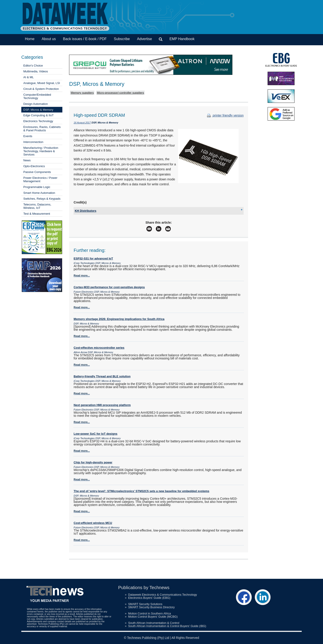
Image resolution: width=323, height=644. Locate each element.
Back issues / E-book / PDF (85, 39)
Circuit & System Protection (41, 89)
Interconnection (33, 142)
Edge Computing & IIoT (38, 115)
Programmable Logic (37, 187)
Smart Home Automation (39, 193)
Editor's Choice (33, 66)
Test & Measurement (37, 214)
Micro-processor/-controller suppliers (120, 93)
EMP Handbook (182, 39)
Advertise (145, 39)
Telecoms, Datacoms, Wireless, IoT (37, 206)
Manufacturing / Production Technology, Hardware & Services (41, 151)
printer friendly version (225, 115)
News (27, 160)
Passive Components (37, 172)
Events (28, 136)
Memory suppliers (82, 93)
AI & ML (28, 77)
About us (49, 39)
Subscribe (122, 39)
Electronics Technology (38, 121)
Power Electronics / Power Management (40, 179)
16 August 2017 (82, 123)
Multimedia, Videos (36, 71)
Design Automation (36, 104)
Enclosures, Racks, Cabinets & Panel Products (42, 129)
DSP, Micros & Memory (38, 110)
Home (30, 39)
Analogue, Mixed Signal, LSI (42, 83)
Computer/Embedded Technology (37, 96)
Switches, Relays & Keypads (42, 199)
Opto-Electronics (34, 166)
